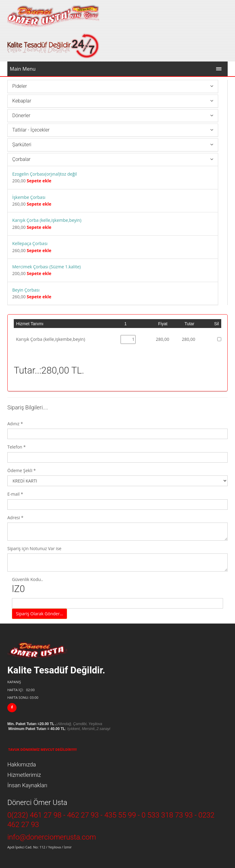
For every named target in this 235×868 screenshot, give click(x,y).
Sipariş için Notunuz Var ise (34, 548)
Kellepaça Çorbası (30, 243)
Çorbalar (21, 159)
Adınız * (15, 424)
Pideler (20, 86)
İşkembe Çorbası (29, 197)
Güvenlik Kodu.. (117, 586)
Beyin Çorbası (26, 290)
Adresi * (15, 518)
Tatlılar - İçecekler (31, 130)
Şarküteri (22, 145)
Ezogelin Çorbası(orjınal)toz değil (45, 174)
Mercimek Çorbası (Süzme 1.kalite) (47, 267)
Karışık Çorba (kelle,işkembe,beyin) (47, 220)
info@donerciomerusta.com (52, 837)
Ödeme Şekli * (22, 470)
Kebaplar (22, 101)
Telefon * (17, 447)
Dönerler (21, 115)
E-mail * (15, 494)
